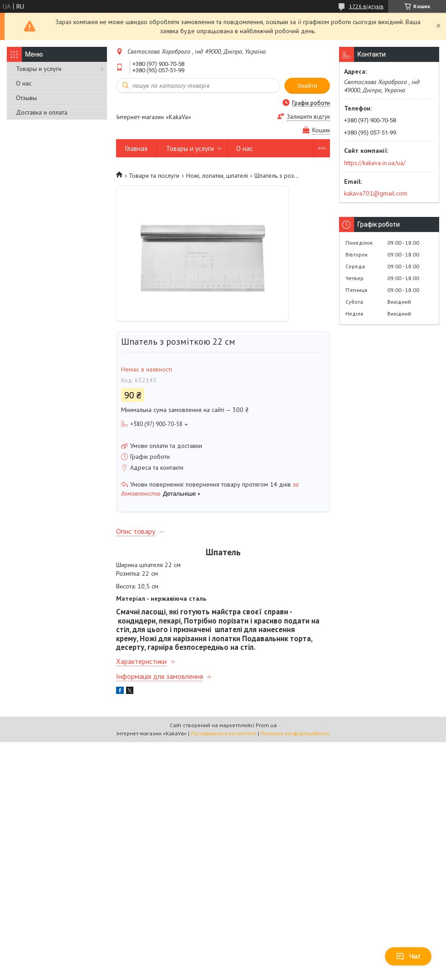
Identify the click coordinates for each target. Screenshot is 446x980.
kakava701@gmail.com (376, 193)
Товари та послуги (154, 176)
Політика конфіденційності (295, 733)
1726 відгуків (366, 6)
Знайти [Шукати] (307, 86)
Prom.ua (266, 725)
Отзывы (26, 98)
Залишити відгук (308, 117)
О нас (24, 83)
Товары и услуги (39, 69)
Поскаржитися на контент (223, 733)
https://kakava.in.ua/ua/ (375, 163)
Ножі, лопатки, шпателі (217, 176)
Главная (136, 148)
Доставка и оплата (42, 112)
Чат (408, 956)
